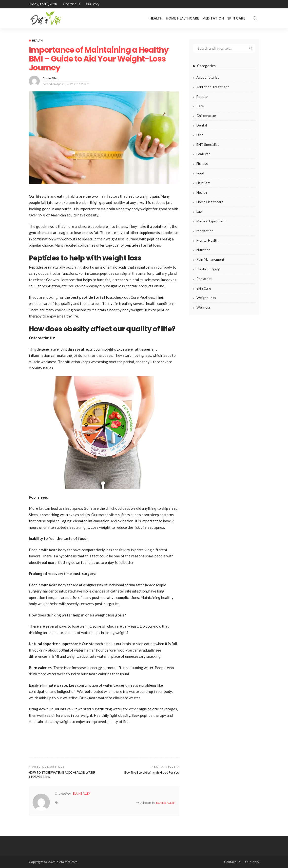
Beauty (202, 96)
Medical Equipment (211, 221)
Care (200, 106)
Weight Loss (206, 298)
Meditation (213, 18)
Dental (202, 125)
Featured (203, 154)
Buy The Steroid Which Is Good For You (152, 773)
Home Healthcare (182, 18)
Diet (200, 135)
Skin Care (236, 18)
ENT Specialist (208, 144)
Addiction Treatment (213, 87)
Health (156, 18)
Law (200, 211)
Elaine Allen (50, 78)
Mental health (207, 240)
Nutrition (203, 250)
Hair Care (204, 183)
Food (200, 173)
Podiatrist (204, 279)
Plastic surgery (208, 269)
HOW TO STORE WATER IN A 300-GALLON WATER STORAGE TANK (62, 775)
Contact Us (72, 4)
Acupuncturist (208, 77)
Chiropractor (206, 116)
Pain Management (210, 259)
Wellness (204, 307)
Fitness (202, 163)
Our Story (93, 4)
